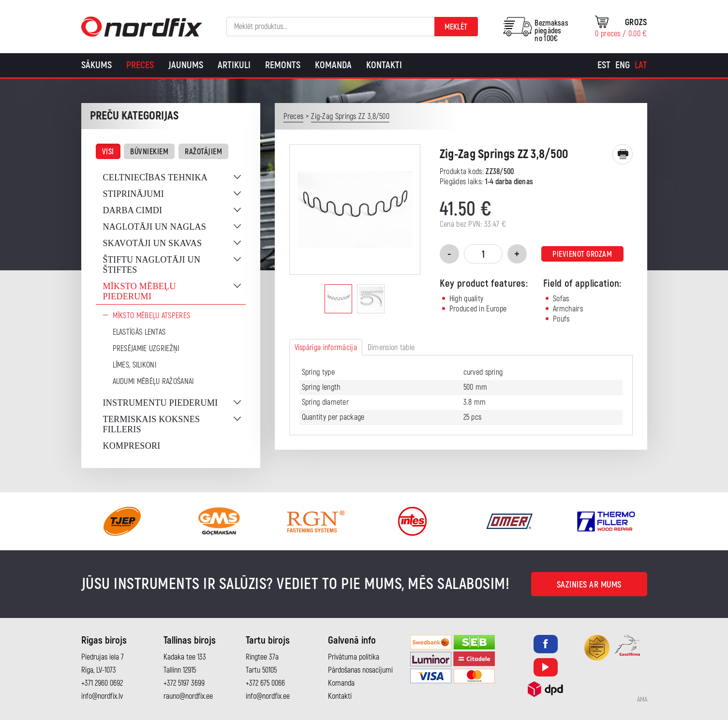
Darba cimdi (133, 210)
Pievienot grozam (582, 254)
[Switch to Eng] (623, 65)
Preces (140, 65)
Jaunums (186, 65)
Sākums (97, 65)
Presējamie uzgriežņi (146, 349)
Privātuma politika (354, 657)
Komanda (333, 65)
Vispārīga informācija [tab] (326, 348)
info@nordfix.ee (268, 696)
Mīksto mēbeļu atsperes (152, 316)
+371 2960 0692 (102, 683)
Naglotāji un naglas (155, 227)
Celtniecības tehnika (156, 177)
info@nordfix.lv (102, 696)
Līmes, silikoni (135, 365)
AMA (642, 700)
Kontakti (384, 65)
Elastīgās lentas (139, 332)
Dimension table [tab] (391, 348)
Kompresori (132, 446)
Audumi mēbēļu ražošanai (153, 382)
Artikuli (234, 65)
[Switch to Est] (604, 65)
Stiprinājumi (134, 194)
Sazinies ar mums (589, 585)
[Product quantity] (483, 254)
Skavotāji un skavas (153, 243)
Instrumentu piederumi (161, 403)
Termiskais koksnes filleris (152, 424)
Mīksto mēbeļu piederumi (140, 291)
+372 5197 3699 (184, 683)
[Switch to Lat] (641, 65)
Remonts (283, 65)
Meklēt (456, 27)
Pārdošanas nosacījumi (360, 670)
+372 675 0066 (265, 683)
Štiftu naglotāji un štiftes (152, 265)
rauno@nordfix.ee (188, 696)
